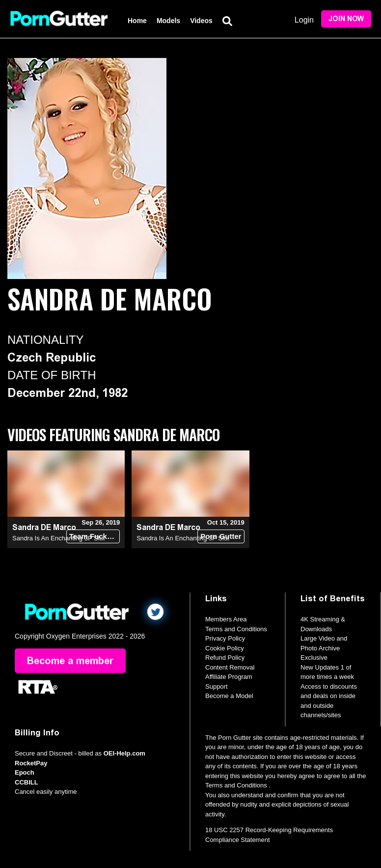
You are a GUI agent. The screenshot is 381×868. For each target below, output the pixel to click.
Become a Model (229, 696)
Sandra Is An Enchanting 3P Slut (58, 538)
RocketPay (31, 763)
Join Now (346, 19)
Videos (201, 21)
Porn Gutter (221, 536)
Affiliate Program (229, 677)
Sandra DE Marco (44, 527)
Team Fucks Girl (95, 536)
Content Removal (230, 667)
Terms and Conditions (236, 629)
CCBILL (27, 782)
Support (217, 686)
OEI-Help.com (124, 753)
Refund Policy (225, 658)
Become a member (70, 661)
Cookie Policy (225, 648)
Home (137, 21)
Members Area (226, 619)
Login (304, 20)
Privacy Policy (225, 638)
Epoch (25, 772)
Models (168, 21)
